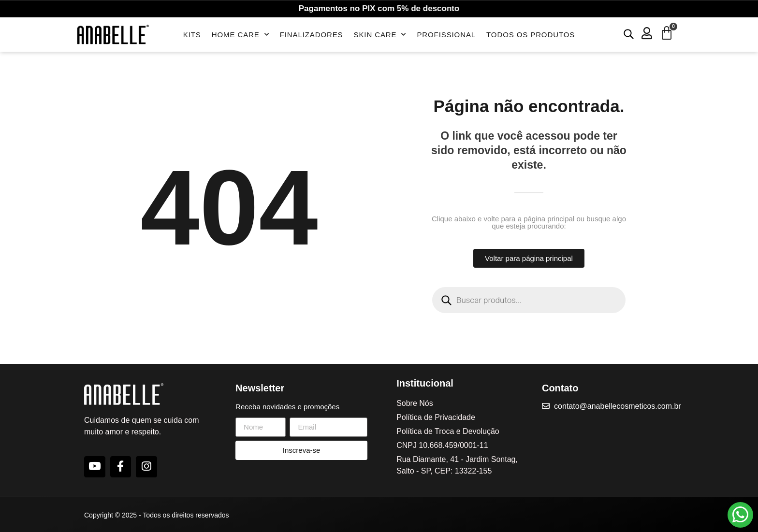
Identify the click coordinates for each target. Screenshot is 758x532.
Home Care (241, 35)
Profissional (446, 35)
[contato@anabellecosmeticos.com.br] (547, 406)
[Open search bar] (629, 34)
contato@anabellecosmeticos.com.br (620, 406)
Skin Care (380, 35)
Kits (192, 35)
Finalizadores (312, 35)
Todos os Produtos (531, 35)
